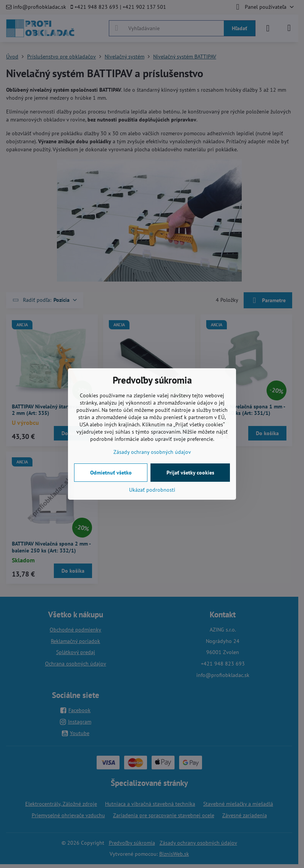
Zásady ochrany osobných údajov (152, 452)
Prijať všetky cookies (190, 473)
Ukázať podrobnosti (152, 490)
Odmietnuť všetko (111, 473)
